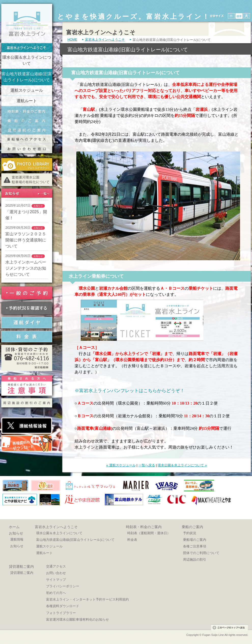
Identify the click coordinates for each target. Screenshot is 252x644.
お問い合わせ (56, 573)
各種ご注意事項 (195, 546)
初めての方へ (56, 593)
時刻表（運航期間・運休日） (149, 533)
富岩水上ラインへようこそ (27, 48)
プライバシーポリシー (63, 586)
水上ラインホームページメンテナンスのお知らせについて (26, 268)
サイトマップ (56, 580)
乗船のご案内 (27, 120)
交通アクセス (56, 566)
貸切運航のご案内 (27, 130)
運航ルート (27, 101)
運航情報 (17, 539)
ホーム (14, 527)
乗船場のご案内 (195, 540)
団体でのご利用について (201, 553)
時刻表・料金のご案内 (27, 111)
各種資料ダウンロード (63, 606)
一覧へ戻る (147, 465)
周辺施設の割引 (195, 559)
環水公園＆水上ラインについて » (182, 465)
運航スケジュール (27, 90)
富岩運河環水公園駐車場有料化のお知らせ (78, 619)
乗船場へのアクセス (27, 139)
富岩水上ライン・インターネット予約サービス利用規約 (87, 599)
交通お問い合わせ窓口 (27, 149)
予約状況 (190, 533)
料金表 (132, 540)
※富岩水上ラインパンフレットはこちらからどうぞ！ (130, 391)
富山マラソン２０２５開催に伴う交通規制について (26, 240)
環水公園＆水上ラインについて (27, 60)
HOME (72, 40)
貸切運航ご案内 (21, 566)
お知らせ (16, 533)
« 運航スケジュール (121, 465)
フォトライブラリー (61, 613)
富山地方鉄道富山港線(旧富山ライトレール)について (27, 77)
